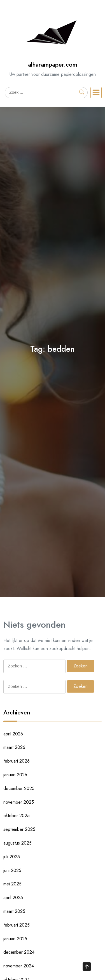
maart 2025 (14, 911)
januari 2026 (15, 775)
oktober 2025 (17, 816)
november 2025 (19, 802)
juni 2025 (12, 870)
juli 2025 (12, 857)
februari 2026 (17, 761)
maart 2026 (14, 747)
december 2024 (19, 952)
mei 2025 (12, 884)
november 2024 (19, 966)
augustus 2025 (17, 843)
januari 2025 (15, 939)
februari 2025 (17, 925)
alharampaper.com (53, 65)
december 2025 (19, 788)
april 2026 (13, 734)
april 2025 (13, 898)
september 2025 (19, 829)
